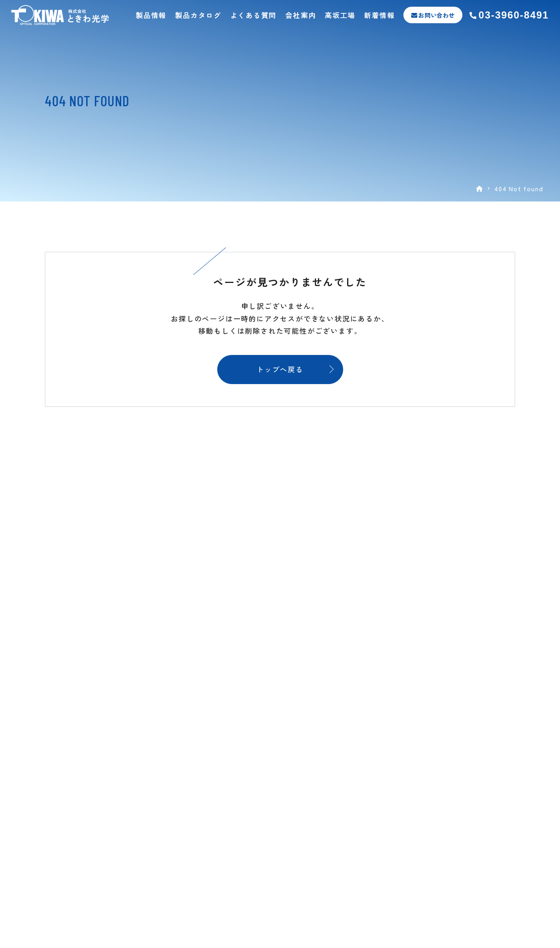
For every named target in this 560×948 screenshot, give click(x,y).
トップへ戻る (280, 369)
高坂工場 (340, 15)
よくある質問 (253, 15)
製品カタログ (198, 15)
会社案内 (301, 15)
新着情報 (380, 15)
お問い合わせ (436, 15)
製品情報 (151, 15)
